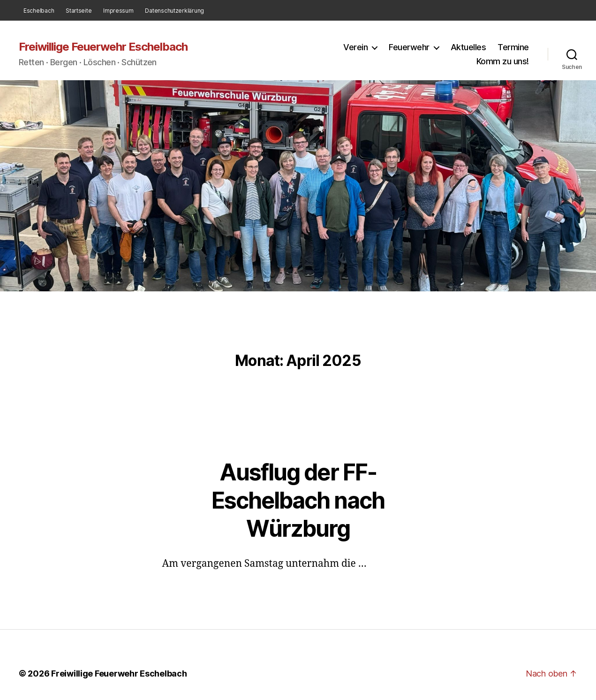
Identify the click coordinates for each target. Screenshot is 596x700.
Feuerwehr (409, 47)
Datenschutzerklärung (174, 11)
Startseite (79, 11)
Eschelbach (39, 11)
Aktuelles (468, 47)
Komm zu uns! (503, 61)
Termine (513, 47)
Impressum (118, 11)
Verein (355, 47)
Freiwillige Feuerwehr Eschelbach (103, 47)
